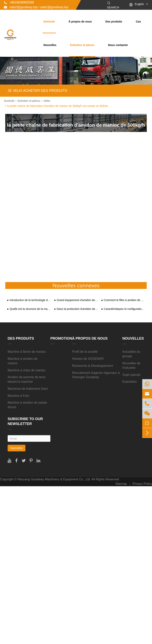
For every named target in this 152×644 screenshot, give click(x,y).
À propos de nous (80, 22)
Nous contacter (118, 45)
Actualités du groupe (131, 354)
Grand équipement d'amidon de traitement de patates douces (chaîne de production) (77, 300)
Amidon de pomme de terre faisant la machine (27, 379)
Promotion (61, 338)
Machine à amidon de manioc (23, 361)
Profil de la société (85, 352)
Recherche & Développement (93, 366)
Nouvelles (50, 45)
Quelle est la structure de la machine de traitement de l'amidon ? (30, 309)
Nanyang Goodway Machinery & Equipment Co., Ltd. (54, 479)
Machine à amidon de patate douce (27, 405)
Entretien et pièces (82, 45)
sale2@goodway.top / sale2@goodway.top (36, 7)
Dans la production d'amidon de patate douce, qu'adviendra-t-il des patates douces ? (77, 309)
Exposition (130, 382)
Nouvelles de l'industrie (131, 365)
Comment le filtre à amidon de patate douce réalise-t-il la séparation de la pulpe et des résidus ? (124, 300)
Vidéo (47, 101)
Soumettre (17, 448)
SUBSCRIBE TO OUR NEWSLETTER (25, 421)
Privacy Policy (142, 484)
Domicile (49, 22)
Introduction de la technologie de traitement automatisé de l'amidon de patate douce (30, 300)
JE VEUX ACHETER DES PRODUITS (37, 91)
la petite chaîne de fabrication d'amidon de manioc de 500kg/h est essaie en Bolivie (57, 106)
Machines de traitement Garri (28, 389)
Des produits (114, 22)
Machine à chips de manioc (27, 370)
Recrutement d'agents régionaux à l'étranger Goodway (96, 375)
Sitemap (121, 484)
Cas (138, 22)
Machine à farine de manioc (27, 352)
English (139, 4)
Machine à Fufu (18, 396)
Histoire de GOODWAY (88, 359)
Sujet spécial (131, 375)
